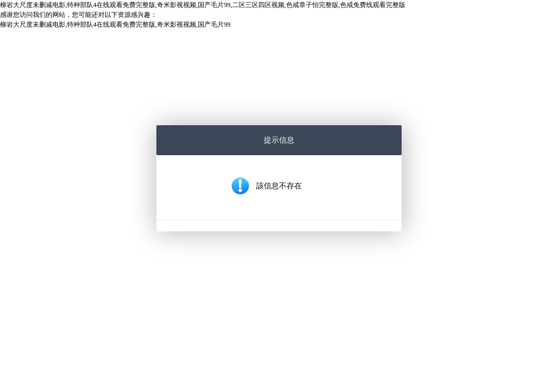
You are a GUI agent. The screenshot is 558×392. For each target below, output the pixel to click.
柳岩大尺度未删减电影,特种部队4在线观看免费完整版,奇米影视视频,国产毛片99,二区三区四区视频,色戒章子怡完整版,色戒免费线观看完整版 (203, 5)
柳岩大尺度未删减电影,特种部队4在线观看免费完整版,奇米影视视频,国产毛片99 (115, 24)
